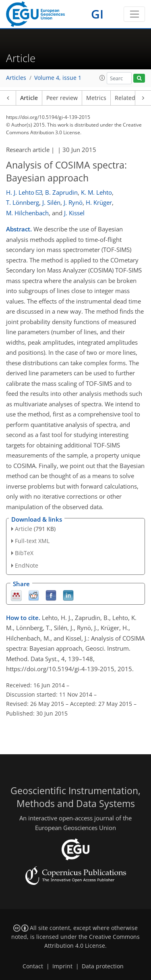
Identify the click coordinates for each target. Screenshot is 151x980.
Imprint (62, 966)
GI (97, 14)
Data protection (103, 966)
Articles (16, 78)
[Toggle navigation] (134, 14)
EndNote (27, 565)
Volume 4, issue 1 (58, 78)
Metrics (96, 98)
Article (29, 98)
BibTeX (24, 553)
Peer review (62, 98)
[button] (102, 78)
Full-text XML (32, 541)
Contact (33, 966)
